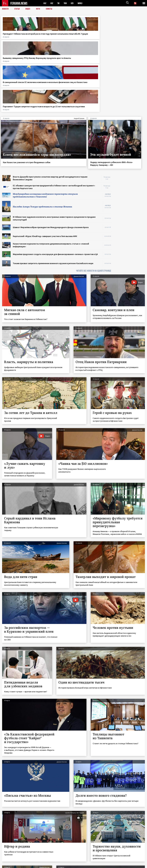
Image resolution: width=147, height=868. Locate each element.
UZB (73, 3)
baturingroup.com (89, 866)
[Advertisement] (130, 142)
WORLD (81, 3)
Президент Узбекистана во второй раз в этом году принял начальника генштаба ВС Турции (17, 38)
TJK (59, 3)
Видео (29, 9)
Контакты (7, 862)
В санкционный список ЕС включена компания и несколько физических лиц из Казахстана (91, 38)
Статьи (17, 9)
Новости (5, 9)
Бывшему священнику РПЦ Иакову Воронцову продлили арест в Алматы (54, 37)
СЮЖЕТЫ (50, 9)
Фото (39, 9)
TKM (66, 3)
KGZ (52, 3)
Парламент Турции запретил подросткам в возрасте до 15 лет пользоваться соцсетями (128, 38)
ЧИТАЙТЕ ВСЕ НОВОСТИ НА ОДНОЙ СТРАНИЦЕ (94, 206)
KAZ (45, 3)
